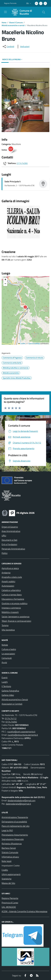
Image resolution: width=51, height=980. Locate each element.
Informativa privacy (10, 857)
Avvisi (4, 662)
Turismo (5, 625)
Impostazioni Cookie (11, 866)
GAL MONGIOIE (9, 907)
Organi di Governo (10, 527)
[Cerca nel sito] (44, 12)
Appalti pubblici (8, 581)
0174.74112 (11, 718)
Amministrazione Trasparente (15, 817)
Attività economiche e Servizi (15, 699)
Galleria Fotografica (10, 691)
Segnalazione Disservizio (13, 839)
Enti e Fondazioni (9, 544)
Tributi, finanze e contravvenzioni (16, 621)
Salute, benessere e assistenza (16, 617)
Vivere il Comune (16, 22)
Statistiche (7, 879)
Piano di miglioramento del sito (16, 826)
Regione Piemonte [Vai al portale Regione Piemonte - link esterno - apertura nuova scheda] (10, 3)
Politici (5, 553)
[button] (27, 308)
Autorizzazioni (8, 586)
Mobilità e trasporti (10, 612)
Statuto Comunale (10, 852)
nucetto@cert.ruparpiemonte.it (21, 732)
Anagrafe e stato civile (12, 577)
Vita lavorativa (8, 630)
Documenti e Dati (9, 540)
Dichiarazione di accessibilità (14, 822)
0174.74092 (11, 722)
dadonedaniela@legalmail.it (18, 804)
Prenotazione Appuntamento (15, 835)
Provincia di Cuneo (10, 903)
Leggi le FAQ (7, 830)
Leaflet (22, 344)
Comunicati (7, 658)
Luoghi (5, 682)
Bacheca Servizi (9, 848)
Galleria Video (8, 695)
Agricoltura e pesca (10, 568)
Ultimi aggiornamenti (11, 874)
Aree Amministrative (11, 531)
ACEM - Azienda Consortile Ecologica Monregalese (24, 911)
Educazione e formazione (13, 599)
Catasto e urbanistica (11, 590)
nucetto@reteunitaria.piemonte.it (23, 735)
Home (4, 22)
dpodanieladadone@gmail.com (21, 800)
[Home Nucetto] (24, 12)
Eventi (5, 677)
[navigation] (5, 12)
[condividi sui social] (8, 47)
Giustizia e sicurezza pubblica (14, 603)
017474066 (22, 163)
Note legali (7, 861)
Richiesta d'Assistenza (12, 844)
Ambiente (6, 573)
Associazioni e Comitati (12, 704)
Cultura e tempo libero (12, 595)
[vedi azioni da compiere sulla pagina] (23, 47)
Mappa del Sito (8, 883)
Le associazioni (8, 654)
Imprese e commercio (11, 608)
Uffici (4, 536)
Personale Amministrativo (13, 549)
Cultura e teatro (9, 649)
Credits (5, 870)
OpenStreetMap (34, 344)
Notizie (5, 645)
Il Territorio (6, 686)
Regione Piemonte (10, 898)
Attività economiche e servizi (13, 25)
